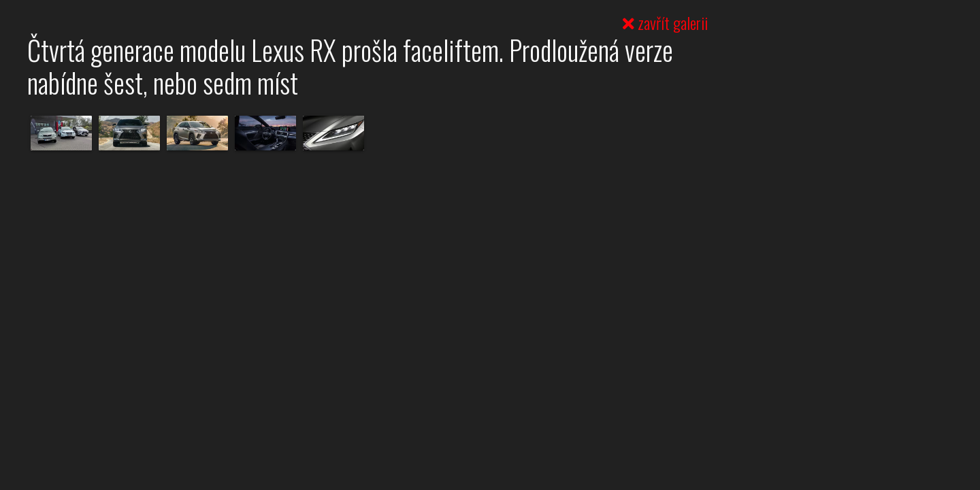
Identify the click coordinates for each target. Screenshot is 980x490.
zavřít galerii (665, 22)
